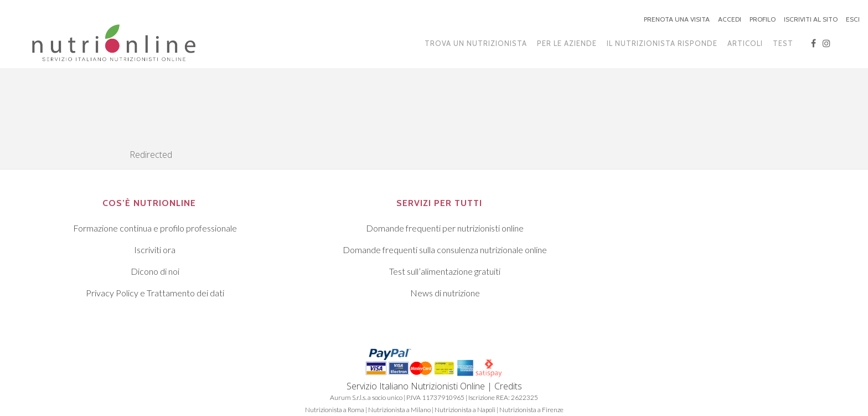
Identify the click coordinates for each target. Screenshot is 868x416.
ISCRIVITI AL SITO (811, 19)
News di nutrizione (445, 293)
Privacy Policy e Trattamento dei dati (155, 293)
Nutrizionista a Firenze (531, 410)
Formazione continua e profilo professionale (155, 228)
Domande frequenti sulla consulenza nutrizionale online (445, 250)
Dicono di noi (155, 271)
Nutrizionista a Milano (399, 410)
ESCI (853, 19)
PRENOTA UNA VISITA (677, 19)
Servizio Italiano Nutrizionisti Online (416, 386)
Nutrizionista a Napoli (465, 410)
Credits (508, 386)
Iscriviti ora (155, 250)
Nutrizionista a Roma (335, 410)
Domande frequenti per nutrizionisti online (445, 228)
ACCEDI (730, 19)
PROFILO (763, 19)
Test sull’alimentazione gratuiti (445, 271)
